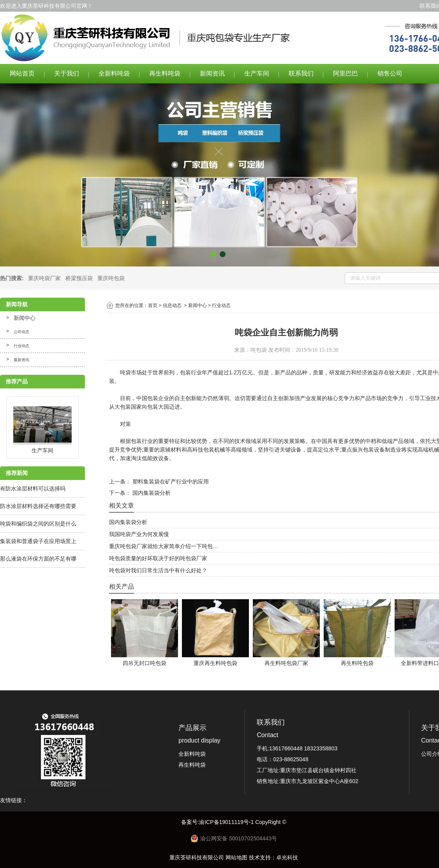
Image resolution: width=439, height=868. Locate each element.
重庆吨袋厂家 (44, 278)
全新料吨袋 (114, 73)
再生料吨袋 (165, 73)
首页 (153, 305)
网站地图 (236, 857)
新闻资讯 (212, 73)
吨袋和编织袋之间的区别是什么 (38, 524)
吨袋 (125, 372)
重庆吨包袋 (111, 278)
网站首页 (22, 73)
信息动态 (172, 305)
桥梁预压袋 (79, 278)
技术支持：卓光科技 (273, 857)
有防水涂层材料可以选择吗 (33, 489)
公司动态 (21, 332)
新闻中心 (25, 318)
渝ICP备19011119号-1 (227, 822)
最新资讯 (21, 360)
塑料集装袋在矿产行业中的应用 (170, 482)
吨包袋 (259, 350)
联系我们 (301, 73)
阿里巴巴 (346, 73)
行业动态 (21, 346)
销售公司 (390, 73)
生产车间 (257, 73)
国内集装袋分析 (151, 493)
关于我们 (67, 73)
